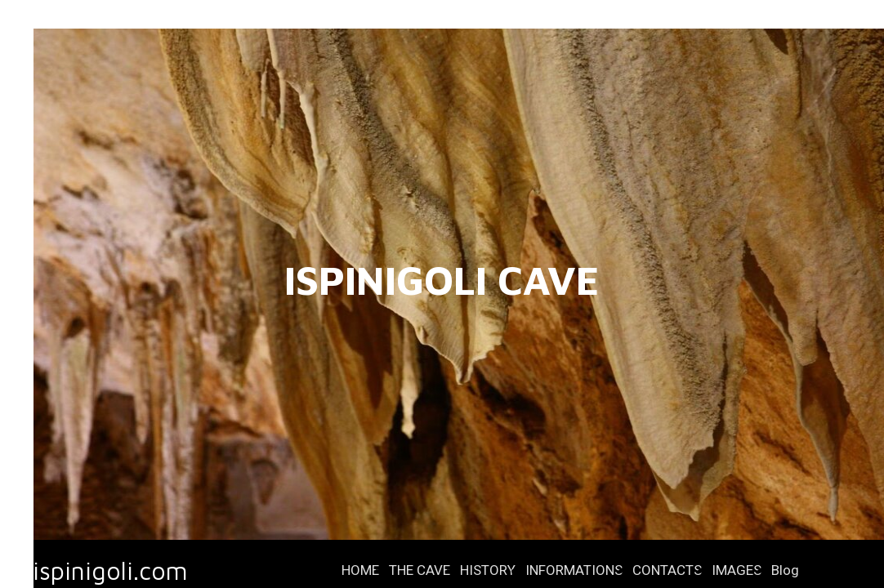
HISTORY (488, 570)
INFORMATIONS (574, 570)
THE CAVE (420, 570)
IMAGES (737, 570)
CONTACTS (667, 570)
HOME (360, 570)
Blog (785, 570)
